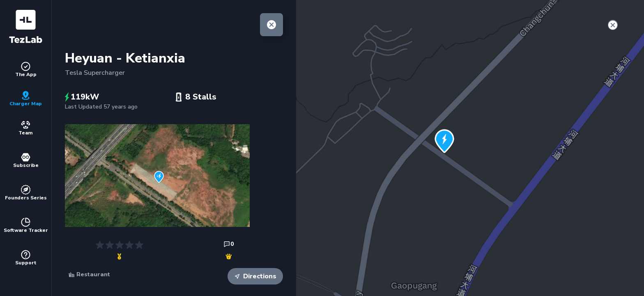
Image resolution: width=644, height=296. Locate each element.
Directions (255, 276)
